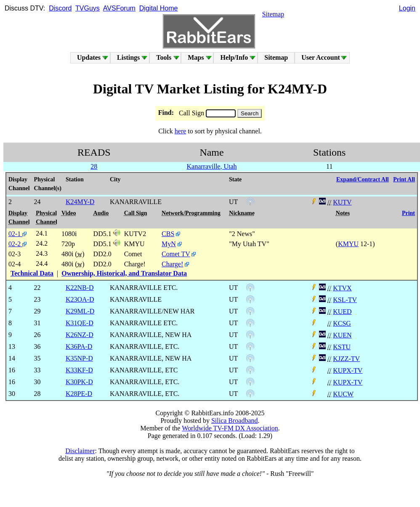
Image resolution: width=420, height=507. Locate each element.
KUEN (342, 335)
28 (94, 166)
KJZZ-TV (346, 359)
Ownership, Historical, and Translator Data (124, 273)
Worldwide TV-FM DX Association (230, 428)
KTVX (342, 288)
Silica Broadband (235, 421)
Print (408, 213)
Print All (404, 179)
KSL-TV (345, 300)
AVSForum (119, 8)
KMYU (348, 244)
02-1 (17, 234)
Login (407, 8)
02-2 (17, 244)
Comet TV (176, 254)
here (181, 131)
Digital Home (159, 8)
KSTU (342, 347)
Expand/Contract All (363, 179)
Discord (60, 8)
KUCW (343, 394)
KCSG (342, 323)
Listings (128, 57)
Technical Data (32, 273)
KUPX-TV (348, 370)
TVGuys (88, 8)
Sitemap (273, 14)
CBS (168, 234)
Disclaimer (80, 451)
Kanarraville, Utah (212, 166)
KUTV (342, 202)
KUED (342, 312)
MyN (169, 244)
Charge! (172, 264)
